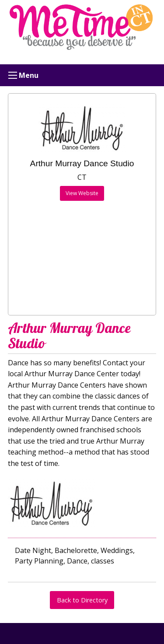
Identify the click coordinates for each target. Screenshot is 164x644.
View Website (82, 193)
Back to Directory (82, 600)
